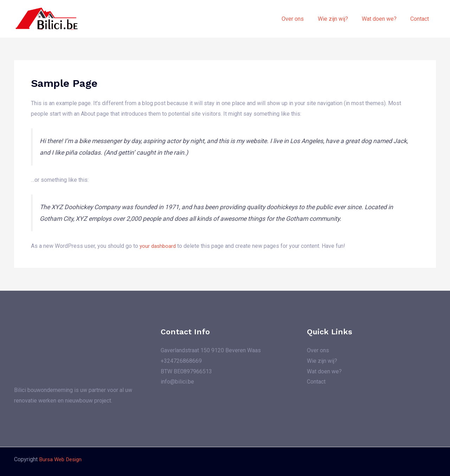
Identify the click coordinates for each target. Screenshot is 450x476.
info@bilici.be (177, 382)
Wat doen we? (383, 19)
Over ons (302, 19)
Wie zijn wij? (339, 19)
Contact (421, 19)
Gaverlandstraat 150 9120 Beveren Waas (211, 350)
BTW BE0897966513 (186, 371)
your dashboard (159, 246)
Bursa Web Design (62, 459)
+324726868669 (181, 361)
